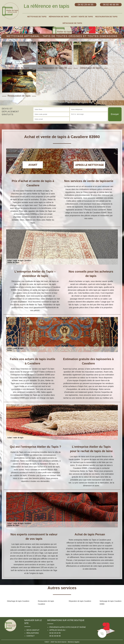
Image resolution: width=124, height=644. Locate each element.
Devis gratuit (33, 630)
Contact (31, 636)
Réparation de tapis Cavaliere (80, 601)
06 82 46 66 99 (55, 636)
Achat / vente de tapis (82, 17)
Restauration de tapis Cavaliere (46, 603)
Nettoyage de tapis (37, 17)
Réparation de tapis (59, 17)
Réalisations (33, 633)
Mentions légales (74, 642)
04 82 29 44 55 (55, 633)
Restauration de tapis (106, 17)
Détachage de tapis (72, 23)
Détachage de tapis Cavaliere (18, 601)
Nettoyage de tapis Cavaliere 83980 (111, 603)
